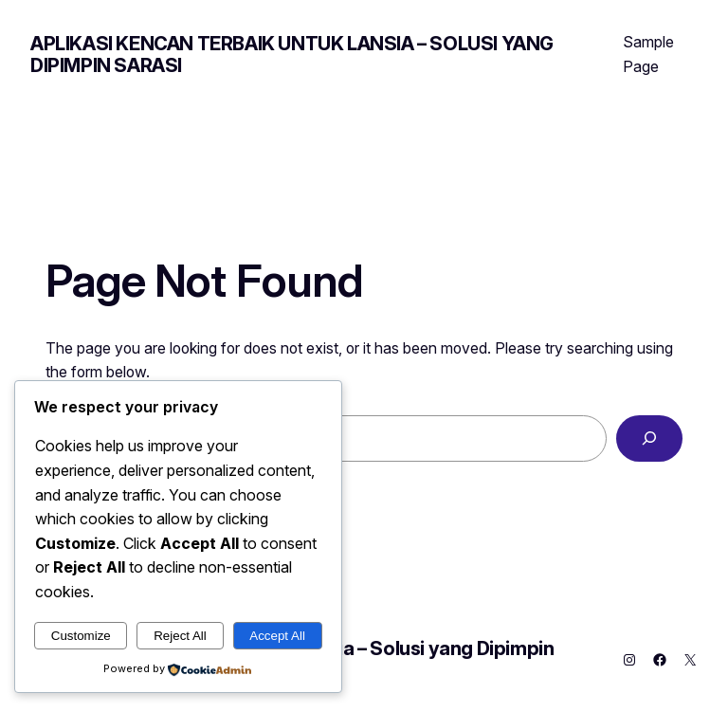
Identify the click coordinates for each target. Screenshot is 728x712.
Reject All (180, 636)
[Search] (649, 438)
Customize (81, 636)
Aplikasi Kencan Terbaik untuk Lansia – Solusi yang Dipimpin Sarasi (292, 55)
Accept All (277, 636)
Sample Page (648, 54)
